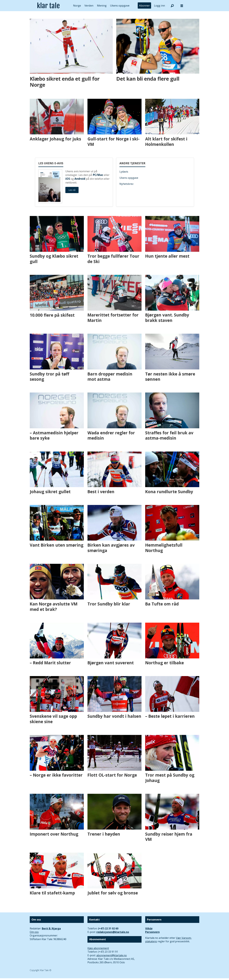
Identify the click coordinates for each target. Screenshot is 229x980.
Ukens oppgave (120, 5)
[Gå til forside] (48, 6)
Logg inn (160, 5)
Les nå (72, 190)
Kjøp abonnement (98, 948)
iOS (68, 179)
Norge (77, 5)
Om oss (34, 932)
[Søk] (172, 6)
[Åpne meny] (182, 6)
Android (80, 179)
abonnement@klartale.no (112, 955)
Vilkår (149, 928)
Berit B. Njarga (51, 928)
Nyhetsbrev (126, 184)
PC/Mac (98, 175)
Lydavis (124, 172)
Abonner (144, 5)
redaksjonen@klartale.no (113, 932)
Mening (102, 5)
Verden (89, 5)
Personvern (152, 932)
